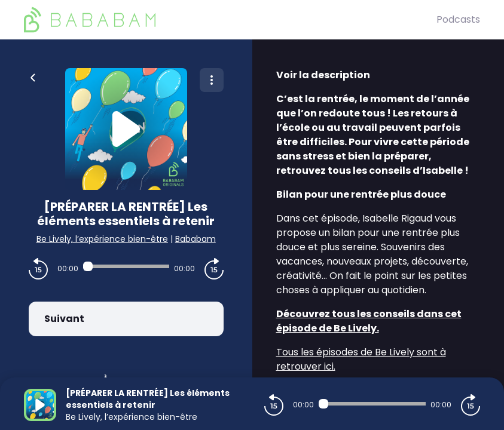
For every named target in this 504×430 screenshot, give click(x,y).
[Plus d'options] (212, 80)
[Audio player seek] (126, 266)
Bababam (196, 239)
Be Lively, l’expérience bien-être (102, 239)
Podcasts (458, 19)
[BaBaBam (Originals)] (230, 20)
